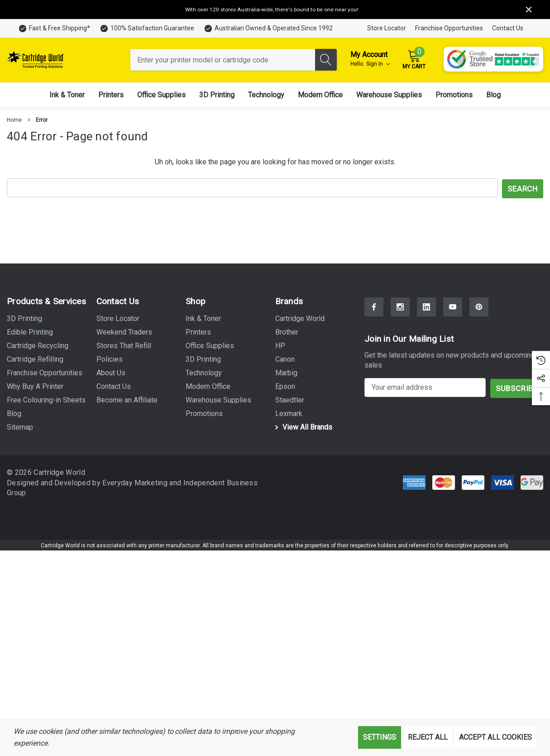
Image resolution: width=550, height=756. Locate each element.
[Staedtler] (290, 399)
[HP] (280, 345)
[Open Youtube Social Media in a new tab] (453, 306)
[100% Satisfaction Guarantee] (147, 28)
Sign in (378, 64)
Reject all (428, 737)
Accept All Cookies (495, 737)
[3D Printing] (217, 95)
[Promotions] (454, 95)
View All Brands (302, 426)
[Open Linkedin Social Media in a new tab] (426, 306)
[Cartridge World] (300, 318)
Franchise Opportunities (449, 28)
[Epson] (285, 386)
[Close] (529, 10)
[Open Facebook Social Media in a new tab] (374, 306)
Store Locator (387, 28)
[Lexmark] (289, 413)
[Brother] (287, 331)
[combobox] (223, 60)
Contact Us (508, 28)
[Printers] (111, 95)
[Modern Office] (320, 95)
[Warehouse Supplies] (389, 95)
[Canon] (285, 359)
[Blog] (493, 95)
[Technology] (266, 95)
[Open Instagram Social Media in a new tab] (400, 306)
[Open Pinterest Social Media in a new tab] (479, 306)
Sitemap (20, 426)
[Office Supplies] (161, 95)
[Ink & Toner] (67, 95)
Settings (380, 737)
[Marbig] (286, 372)
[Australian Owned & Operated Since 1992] (268, 28)
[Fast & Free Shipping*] (54, 28)
